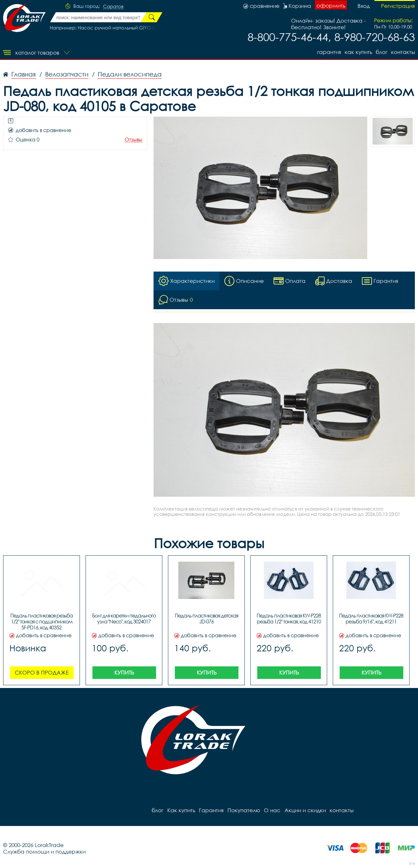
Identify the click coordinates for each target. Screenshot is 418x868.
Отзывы (133, 140)
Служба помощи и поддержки (44, 852)
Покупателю (243, 810)
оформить (331, 5)
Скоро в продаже (42, 672)
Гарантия (329, 52)
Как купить (358, 52)
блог (381, 52)
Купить (124, 672)
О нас (272, 810)
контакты (403, 52)
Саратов (113, 7)
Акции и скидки (305, 810)
